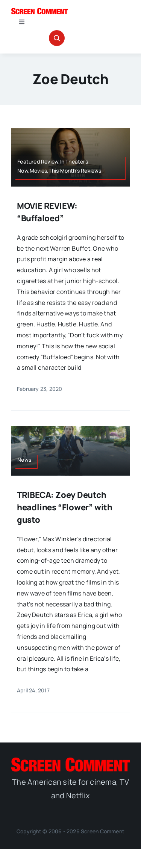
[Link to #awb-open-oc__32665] (57, 38)
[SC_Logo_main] (39, 11)
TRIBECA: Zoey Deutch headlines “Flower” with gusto (65, 507)
